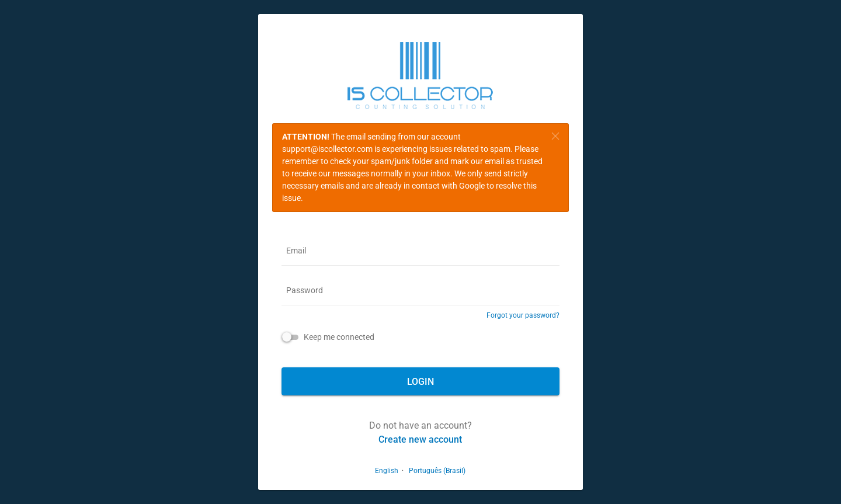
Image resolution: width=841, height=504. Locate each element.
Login (420, 382)
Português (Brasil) (437, 471)
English (387, 471)
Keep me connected (339, 337)
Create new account (420, 439)
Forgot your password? (523, 315)
